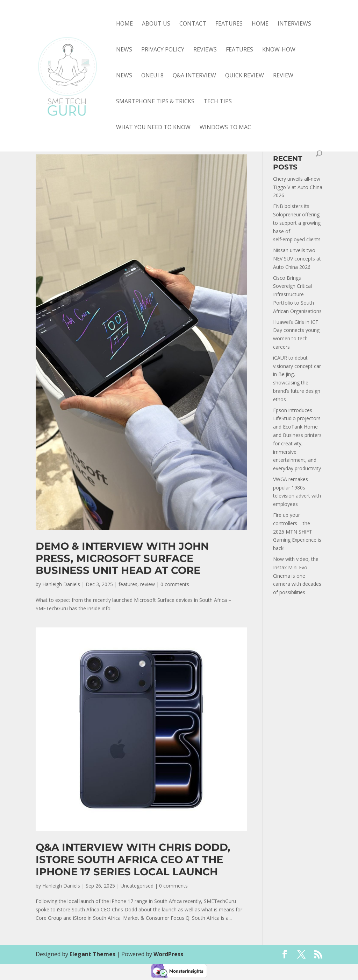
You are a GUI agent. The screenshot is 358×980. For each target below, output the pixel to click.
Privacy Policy (163, 50)
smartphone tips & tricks (155, 102)
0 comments (175, 584)
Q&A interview (194, 76)
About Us (156, 24)
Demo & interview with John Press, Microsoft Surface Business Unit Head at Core (122, 558)
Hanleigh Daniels (61, 584)
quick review (245, 76)
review (283, 76)
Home (124, 24)
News (124, 50)
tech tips (218, 102)
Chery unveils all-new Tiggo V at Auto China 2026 (298, 187)
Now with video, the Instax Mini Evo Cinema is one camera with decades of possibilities (297, 576)
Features (229, 24)
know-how (279, 50)
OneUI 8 (152, 76)
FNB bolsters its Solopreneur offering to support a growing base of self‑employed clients (297, 223)
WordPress (168, 954)
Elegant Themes (92, 954)
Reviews (205, 50)
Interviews (294, 24)
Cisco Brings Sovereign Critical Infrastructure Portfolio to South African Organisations (297, 294)
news (124, 76)
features (239, 50)
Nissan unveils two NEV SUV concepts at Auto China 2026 (297, 259)
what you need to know (153, 128)
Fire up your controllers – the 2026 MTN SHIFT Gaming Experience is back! (297, 531)
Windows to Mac (225, 128)
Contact (193, 24)
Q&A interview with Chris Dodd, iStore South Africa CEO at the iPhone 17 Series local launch (133, 859)
